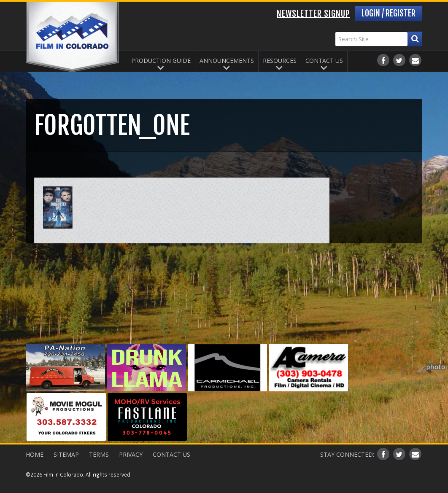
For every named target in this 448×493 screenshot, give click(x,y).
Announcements (227, 61)
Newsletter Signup (313, 14)
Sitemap (66, 454)
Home (35, 454)
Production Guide (161, 61)
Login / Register (389, 13)
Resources (280, 61)
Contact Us (324, 61)
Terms (99, 454)
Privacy (131, 454)
